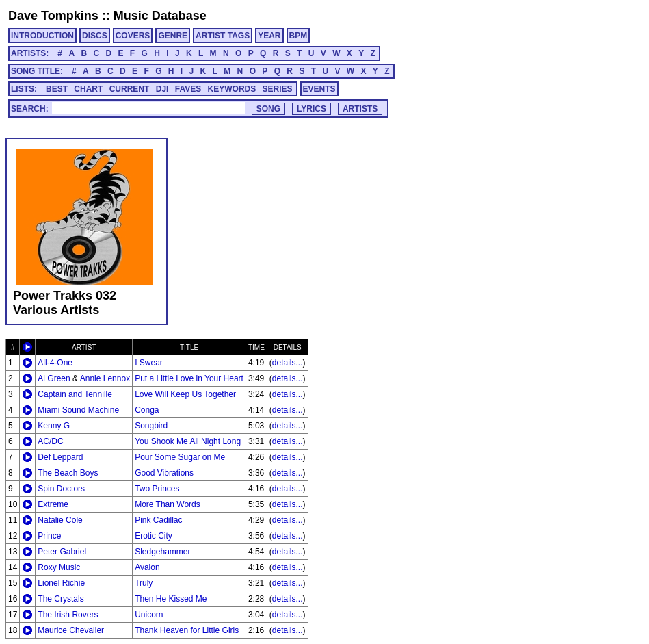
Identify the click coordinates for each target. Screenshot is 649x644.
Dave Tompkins (53, 16)
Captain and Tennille (75, 394)
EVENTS (319, 89)
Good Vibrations (164, 473)
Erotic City (154, 536)
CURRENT (130, 89)
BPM (299, 36)
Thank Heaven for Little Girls (187, 630)
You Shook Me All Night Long (188, 441)
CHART (88, 89)
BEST (57, 89)
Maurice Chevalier (71, 630)
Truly (144, 583)
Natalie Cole (60, 520)
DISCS (95, 36)
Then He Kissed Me (171, 599)
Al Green (54, 378)
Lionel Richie (61, 583)
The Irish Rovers (68, 615)
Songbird (151, 426)
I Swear (149, 363)
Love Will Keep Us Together (185, 394)
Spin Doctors (61, 489)
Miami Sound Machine (78, 410)
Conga (147, 410)
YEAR (269, 36)
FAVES (188, 89)
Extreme (53, 504)
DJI (162, 89)
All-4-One (55, 363)
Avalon (147, 567)
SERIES (278, 89)
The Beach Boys (68, 473)
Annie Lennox (105, 378)
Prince (49, 536)
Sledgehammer (162, 552)
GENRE (173, 36)
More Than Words (168, 504)
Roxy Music (59, 567)
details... (288, 363)
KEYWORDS (232, 89)
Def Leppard (60, 457)
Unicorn (149, 615)
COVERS (133, 36)
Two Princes (157, 489)
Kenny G (54, 426)
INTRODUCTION (42, 36)
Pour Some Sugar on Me (180, 457)
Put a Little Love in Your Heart (189, 378)
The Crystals (61, 599)
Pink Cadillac (158, 520)
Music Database (160, 16)
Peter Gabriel (62, 552)
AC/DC (50, 441)
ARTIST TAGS (223, 36)
